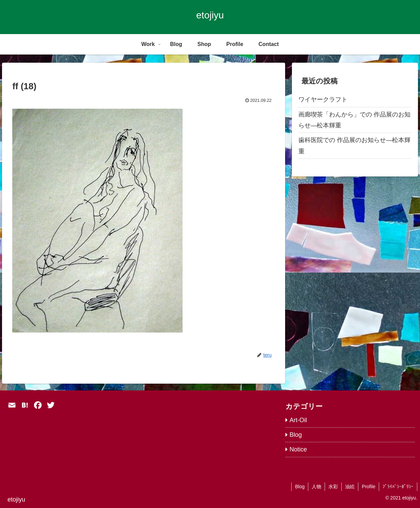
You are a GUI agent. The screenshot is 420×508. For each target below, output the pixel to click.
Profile (369, 487)
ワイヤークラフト (323, 99)
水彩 (333, 487)
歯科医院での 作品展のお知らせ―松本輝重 (354, 145)
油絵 (350, 487)
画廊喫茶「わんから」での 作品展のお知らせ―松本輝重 (354, 120)
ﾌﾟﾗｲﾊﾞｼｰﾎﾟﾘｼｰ (398, 487)
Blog (300, 487)
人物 (316, 487)
